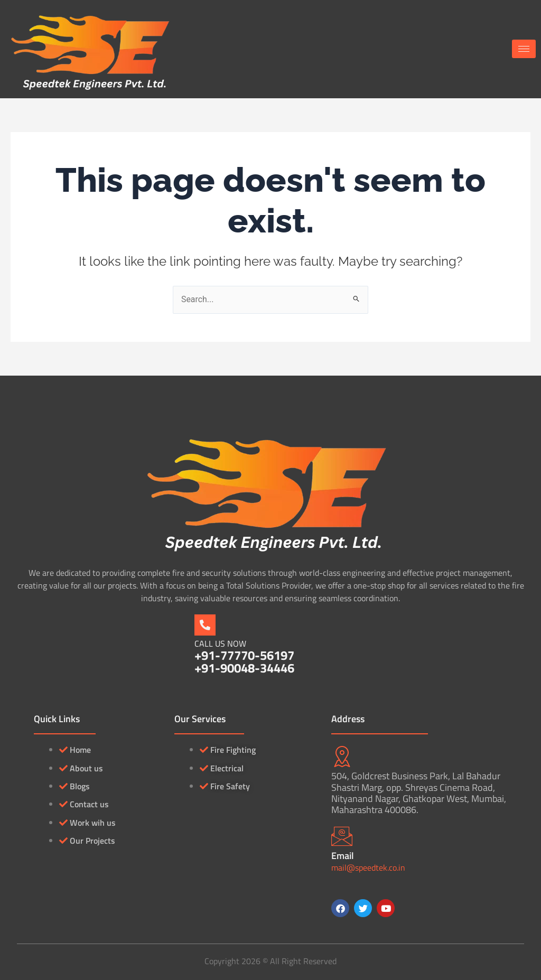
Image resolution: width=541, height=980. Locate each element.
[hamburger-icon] (524, 49)
